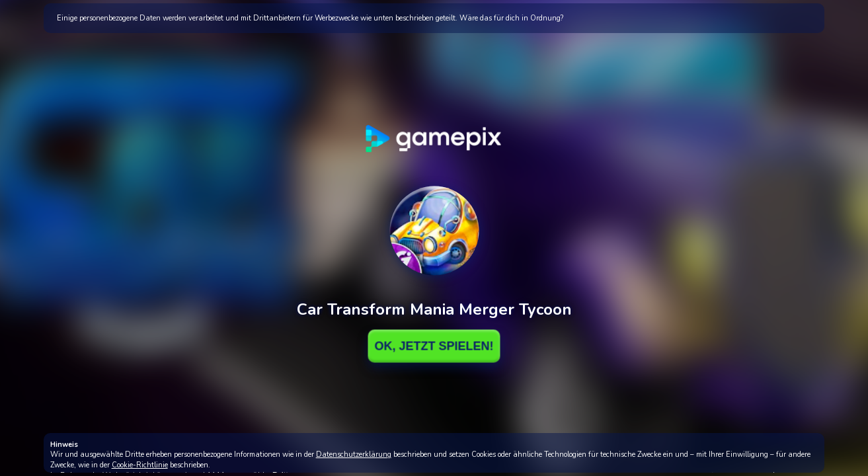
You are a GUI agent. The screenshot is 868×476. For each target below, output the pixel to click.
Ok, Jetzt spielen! (434, 346)
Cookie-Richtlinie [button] (140, 465)
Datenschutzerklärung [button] (354, 455)
